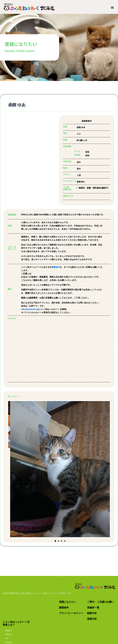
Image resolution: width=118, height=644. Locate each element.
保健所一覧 (93, 608)
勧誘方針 (92, 613)
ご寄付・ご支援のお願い (101, 602)
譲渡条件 (56, 267)
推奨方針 (92, 619)
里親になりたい (68, 602)
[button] (112, 7)
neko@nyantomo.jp (30, 309)
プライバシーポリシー (71, 613)
